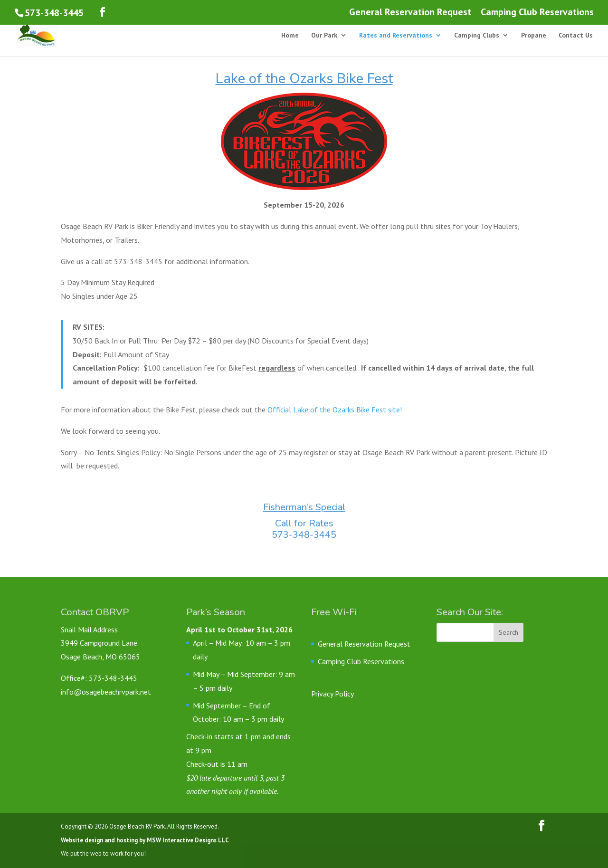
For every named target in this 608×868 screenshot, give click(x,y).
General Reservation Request (410, 13)
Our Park (324, 36)
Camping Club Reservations (537, 13)
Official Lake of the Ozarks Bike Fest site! (335, 410)
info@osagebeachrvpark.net (106, 692)
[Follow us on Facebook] (103, 12)
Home (290, 36)
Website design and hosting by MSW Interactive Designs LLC (145, 840)
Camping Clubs (477, 36)
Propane (534, 36)
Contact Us (576, 36)
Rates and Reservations (396, 36)
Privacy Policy (332, 694)
